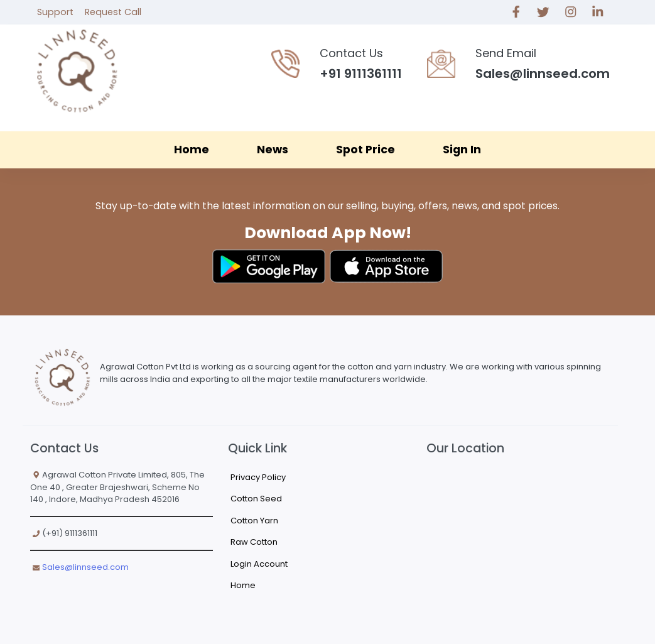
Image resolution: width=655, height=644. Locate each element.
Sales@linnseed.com (85, 567)
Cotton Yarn (254, 521)
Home (192, 150)
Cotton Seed (256, 499)
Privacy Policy (258, 477)
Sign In (462, 150)
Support (55, 12)
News (273, 150)
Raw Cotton (254, 542)
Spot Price (365, 150)
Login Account (259, 564)
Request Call (113, 12)
